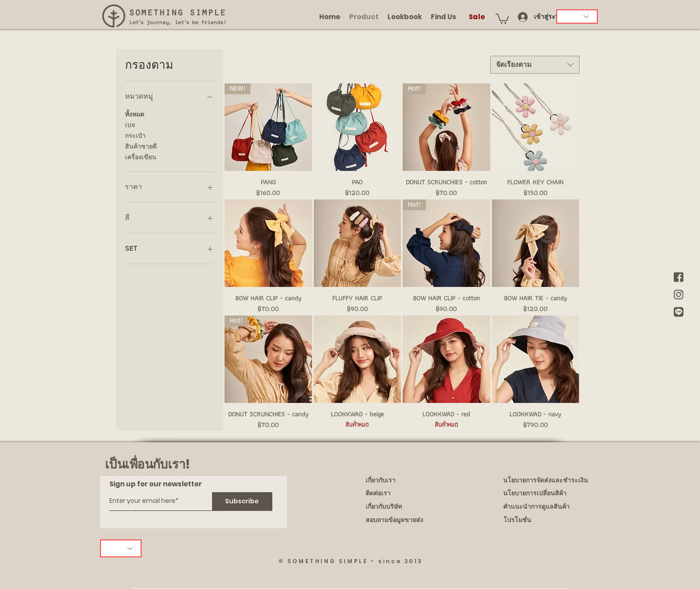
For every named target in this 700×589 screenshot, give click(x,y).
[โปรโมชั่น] (546, 520)
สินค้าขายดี (141, 146)
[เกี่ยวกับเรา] (407, 481)
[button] (502, 18)
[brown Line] (679, 312)
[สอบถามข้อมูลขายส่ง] (407, 520)
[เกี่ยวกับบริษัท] (407, 507)
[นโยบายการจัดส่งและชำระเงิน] (546, 481)
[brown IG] (679, 294)
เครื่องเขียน (141, 157)
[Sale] (478, 17)
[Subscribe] (242, 502)
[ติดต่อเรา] (407, 494)
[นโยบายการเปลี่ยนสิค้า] (546, 494)
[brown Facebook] (679, 277)
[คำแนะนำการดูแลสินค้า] (546, 507)
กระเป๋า (135, 135)
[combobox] (535, 65)
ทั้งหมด (135, 114)
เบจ (130, 125)
